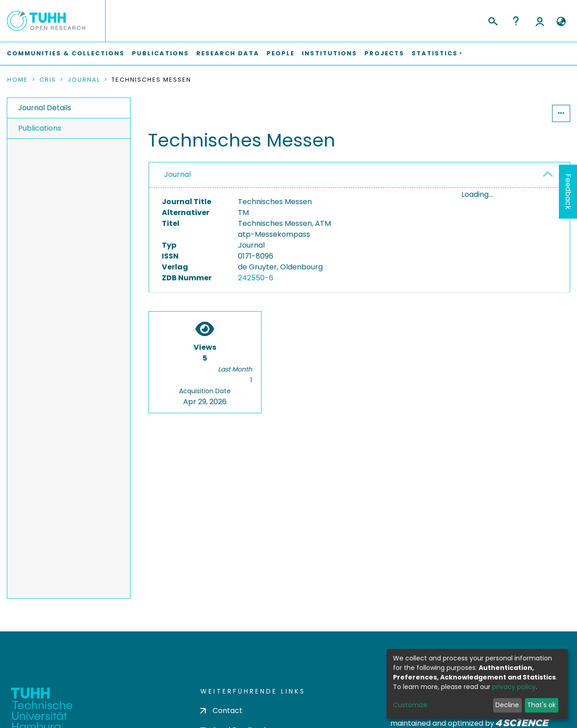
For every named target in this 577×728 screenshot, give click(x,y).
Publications (160, 53)
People (281, 53)
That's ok (541, 705)
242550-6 (256, 278)
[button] (561, 22)
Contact (221, 711)
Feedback (568, 192)
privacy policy (514, 687)
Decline (507, 705)
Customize (410, 705)
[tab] (359, 175)
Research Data (228, 53)
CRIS (48, 80)
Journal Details (45, 108)
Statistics (524, 113)
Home (18, 80)
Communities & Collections (66, 53)
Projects (384, 53)
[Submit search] (492, 20)
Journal (84, 80)
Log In (540, 21)
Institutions (330, 53)
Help (516, 21)
